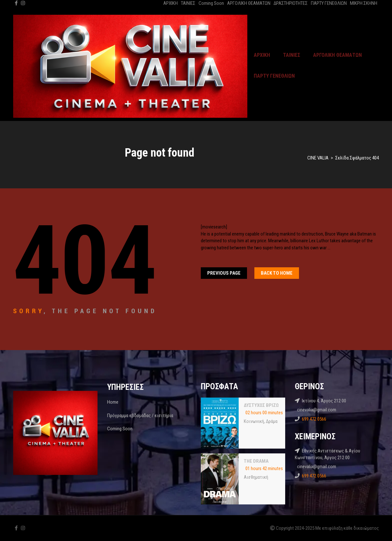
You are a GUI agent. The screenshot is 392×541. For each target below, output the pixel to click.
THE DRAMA (256, 461)
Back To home (277, 273)
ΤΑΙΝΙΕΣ (188, 3)
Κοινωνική (254, 421)
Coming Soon (211, 3)
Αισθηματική (256, 477)
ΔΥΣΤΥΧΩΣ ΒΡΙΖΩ (261, 405)
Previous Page (224, 273)
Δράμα (272, 421)
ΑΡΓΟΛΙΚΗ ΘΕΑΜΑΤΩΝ (249, 3)
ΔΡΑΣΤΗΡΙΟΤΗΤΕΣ (291, 3)
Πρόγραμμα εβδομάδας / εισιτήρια (140, 416)
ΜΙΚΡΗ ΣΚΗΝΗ (364, 3)
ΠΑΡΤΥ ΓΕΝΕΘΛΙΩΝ (329, 3)
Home (113, 402)
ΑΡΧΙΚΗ (170, 3)
